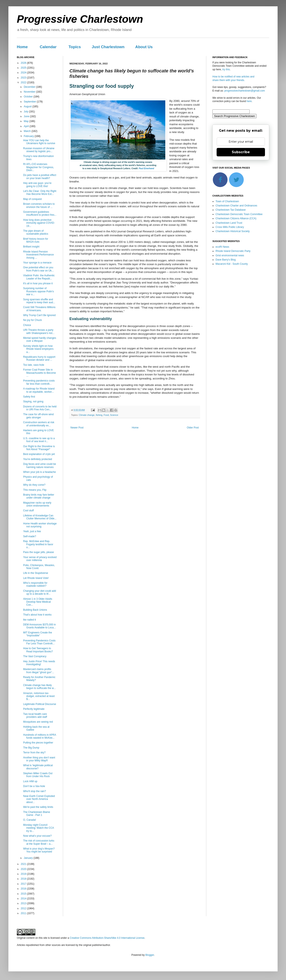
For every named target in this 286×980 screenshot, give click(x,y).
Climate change (87, 415)
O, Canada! (30, 820)
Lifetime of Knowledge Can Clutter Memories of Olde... (40, 517)
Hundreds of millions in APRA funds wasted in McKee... (40, 736)
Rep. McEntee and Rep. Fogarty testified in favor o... (38, 544)
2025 (24, 68)
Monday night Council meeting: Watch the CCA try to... (38, 828)
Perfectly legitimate (34, 709)
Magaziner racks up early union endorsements (37, 504)
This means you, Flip (35, 490)
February (29, 136)
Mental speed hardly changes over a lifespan (40, 339)
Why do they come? (34, 485)
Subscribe (241, 152)
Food (106, 415)
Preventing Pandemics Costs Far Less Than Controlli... (39, 642)
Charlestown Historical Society (233, 231)
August (28, 106)
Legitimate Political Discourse (40, 704)
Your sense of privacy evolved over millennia (40, 559)
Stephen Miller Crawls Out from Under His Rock (38, 775)
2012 (24, 908)
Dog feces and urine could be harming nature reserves (40, 465)
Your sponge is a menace (37, 263)
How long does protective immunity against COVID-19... (39, 223)
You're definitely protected (38, 459)
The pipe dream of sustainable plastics (36, 232)
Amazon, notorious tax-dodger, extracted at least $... (39, 696)
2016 (24, 889)
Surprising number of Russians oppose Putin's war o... (38, 291)
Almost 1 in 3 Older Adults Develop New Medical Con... (38, 602)
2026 (24, 63)
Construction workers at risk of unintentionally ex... (39, 424)
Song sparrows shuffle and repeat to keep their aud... (39, 301)
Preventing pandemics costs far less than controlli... (39, 382)
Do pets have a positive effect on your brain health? (40, 177)
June (27, 116)
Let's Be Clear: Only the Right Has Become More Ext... (40, 193)
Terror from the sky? (34, 753)
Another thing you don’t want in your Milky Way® (39, 759)
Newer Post (77, 428)
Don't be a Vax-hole (34, 786)
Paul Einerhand (146, 168)
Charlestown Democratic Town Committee (239, 214)
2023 (24, 78)
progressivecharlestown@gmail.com (245, 91)
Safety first (29, 397)
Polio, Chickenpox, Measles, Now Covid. (39, 567)
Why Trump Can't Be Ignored (39, 315)
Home (22, 47)
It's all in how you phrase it (38, 283)
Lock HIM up (30, 781)
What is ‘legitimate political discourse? (38, 767)
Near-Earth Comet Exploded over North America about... (39, 799)
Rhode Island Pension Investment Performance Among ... (38, 255)
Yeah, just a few (32, 531)
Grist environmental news (230, 255)
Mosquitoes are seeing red (38, 722)
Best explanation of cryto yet (39, 454)
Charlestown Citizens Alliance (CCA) (236, 218)
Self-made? (30, 536)
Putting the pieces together (38, 743)
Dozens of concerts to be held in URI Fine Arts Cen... (40, 408)
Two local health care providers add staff (35, 715)
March (28, 131)
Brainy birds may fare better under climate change (39, 496)
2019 (24, 874)
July (26, 112)
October (29, 97)
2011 (24, 913)
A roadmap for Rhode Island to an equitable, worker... (39, 390)
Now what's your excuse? (37, 836)
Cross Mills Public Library (230, 227)
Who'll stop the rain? (34, 791)
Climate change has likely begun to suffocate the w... (39, 687)
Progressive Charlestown (80, 19)
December (30, 87)
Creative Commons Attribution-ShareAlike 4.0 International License (107, 938)
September (30, 102)
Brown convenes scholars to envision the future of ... (39, 205)
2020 (24, 869)
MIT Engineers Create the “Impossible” (38, 634)
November (30, 92)
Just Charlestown (108, 47)
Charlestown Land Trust (229, 223)
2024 (24, 73)
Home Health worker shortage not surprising (40, 525)
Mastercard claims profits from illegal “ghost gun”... (39, 671)
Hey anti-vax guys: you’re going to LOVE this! (37, 185)
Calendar (48, 47)
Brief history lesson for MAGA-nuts (36, 240)
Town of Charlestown (227, 201)
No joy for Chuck (32, 320)
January (29, 858)
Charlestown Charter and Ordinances (236, 206)
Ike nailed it (30, 620)
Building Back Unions (35, 610)
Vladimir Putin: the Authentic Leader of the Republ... (39, 277)
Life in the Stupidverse (36, 573)
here (249, 101)
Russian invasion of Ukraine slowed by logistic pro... (39, 150)
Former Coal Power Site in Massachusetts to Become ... (40, 373)
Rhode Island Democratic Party (233, 251)
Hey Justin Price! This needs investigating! (39, 663)
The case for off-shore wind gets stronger (38, 416)
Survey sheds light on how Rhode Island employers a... (38, 349)
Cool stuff (28, 511)
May (26, 121)
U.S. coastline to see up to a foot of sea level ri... (39, 440)
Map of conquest (32, 199)
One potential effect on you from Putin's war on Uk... (38, 269)
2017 (24, 884)
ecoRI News (222, 247)
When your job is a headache (39, 472)
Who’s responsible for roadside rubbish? (35, 584)
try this (226, 69)
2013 (24, 903)
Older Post (193, 428)
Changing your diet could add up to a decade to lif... (40, 592)
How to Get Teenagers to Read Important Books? (38, 650)
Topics (75, 47)
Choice (27, 325)
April (27, 126)
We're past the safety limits (38, 807)
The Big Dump (31, 748)
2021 (24, 864)
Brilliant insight (31, 247)
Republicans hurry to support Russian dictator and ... (39, 358)
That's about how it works (37, 615)
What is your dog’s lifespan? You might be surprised (39, 850)
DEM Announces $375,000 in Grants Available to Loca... (39, 626)
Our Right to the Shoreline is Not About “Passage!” (39, 448)
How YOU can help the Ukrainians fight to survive (39, 142)
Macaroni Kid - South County (232, 264)
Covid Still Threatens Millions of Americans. (39, 309)
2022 (24, 82)
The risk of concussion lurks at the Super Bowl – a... (39, 842)
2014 (24, 899)
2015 (24, 894)
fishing (99, 415)
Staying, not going (33, 402)
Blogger (150, 955)
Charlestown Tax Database (231, 210)
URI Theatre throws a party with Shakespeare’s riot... (39, 331)
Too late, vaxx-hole (34, 365)
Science (114, 415)
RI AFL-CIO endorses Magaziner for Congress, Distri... (38, 167)
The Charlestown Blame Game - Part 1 (37, 814)
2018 (24, 879)
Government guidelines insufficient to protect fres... (40, 213)
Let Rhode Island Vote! (36, 578)
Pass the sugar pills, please (38, 552)
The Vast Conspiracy (35, 656)
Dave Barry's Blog (226, 260)
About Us (144, 47)
